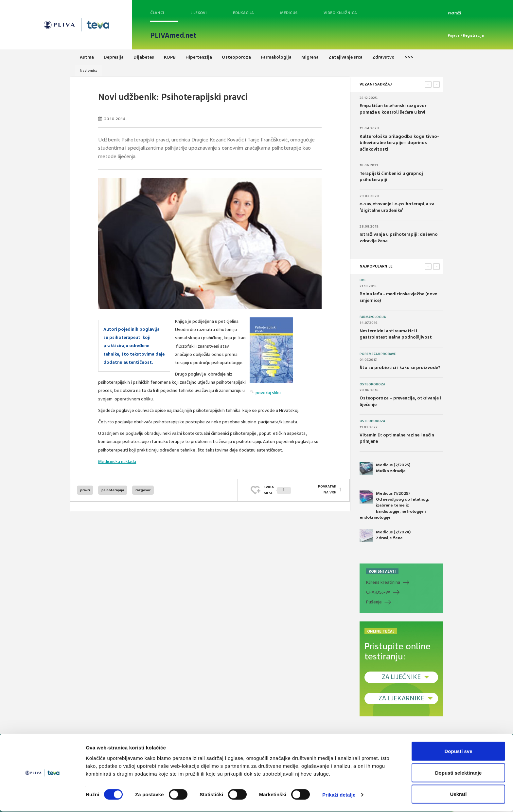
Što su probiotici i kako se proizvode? (400, 368)
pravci (85, 490)
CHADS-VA (378, 592)
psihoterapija (113, 490)
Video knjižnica (340, 13)
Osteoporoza (372, 384)
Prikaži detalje (339, 795)
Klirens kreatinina (383, 582)
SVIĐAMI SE (277, 490)
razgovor (143, 490)
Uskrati (459, 794)
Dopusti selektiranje (459, 773)
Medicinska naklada (117, 461)
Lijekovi (199, 13)
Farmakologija (373, 317)
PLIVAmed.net (173, 35)
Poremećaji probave (378, 354)
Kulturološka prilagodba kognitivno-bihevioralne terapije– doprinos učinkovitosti (399, 143)
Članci (157, 13)
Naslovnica (89, 71)
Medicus (289, 13)
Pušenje (374, 602)
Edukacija (243, 13)
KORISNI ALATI (382, 571)
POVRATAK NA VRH (327, 490)
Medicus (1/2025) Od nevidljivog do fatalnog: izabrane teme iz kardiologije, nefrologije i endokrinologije (394, 505)
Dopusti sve (458, 752)
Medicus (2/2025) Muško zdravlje (385, 469)
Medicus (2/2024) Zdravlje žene (385, 536)
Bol (363, 280)
